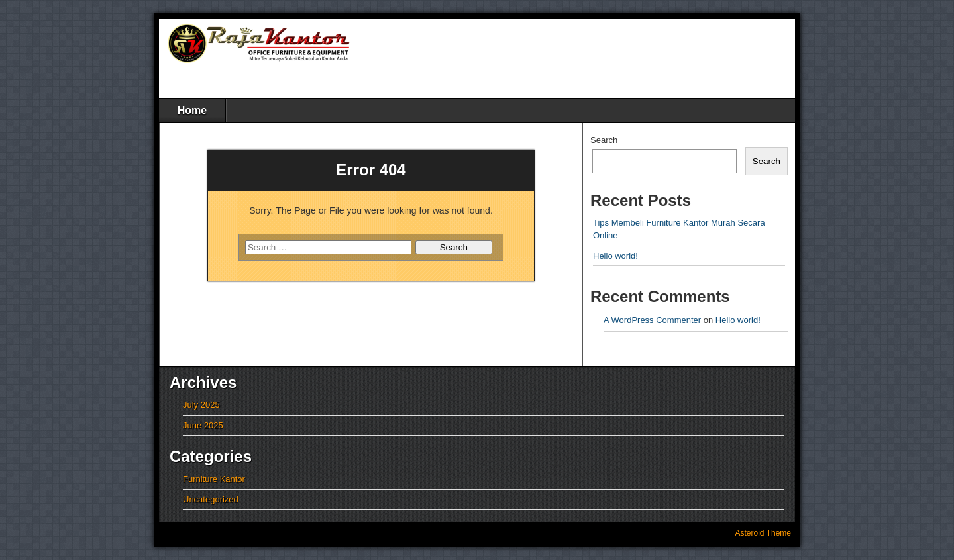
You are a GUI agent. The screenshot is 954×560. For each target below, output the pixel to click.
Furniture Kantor (214, 479)
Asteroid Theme (764, 533)
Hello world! (615, 256)
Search (604, 140)
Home (192, 110)
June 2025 (203, 425)
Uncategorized (211, 499)
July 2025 (201, 405)
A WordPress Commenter (652, 320)
